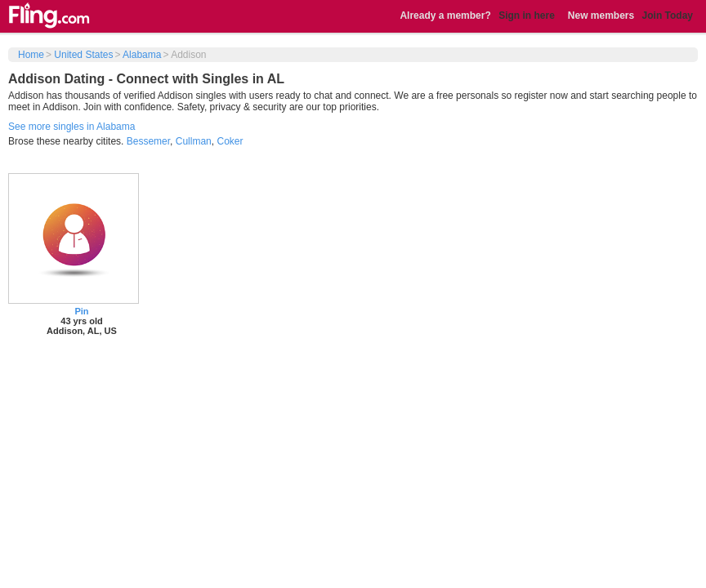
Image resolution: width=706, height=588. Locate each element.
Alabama (142, 55)
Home (31, 55)
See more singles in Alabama (71, 127)
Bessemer (148, 141)
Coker (230, 141)
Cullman (194, 141)
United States (83, 55)
